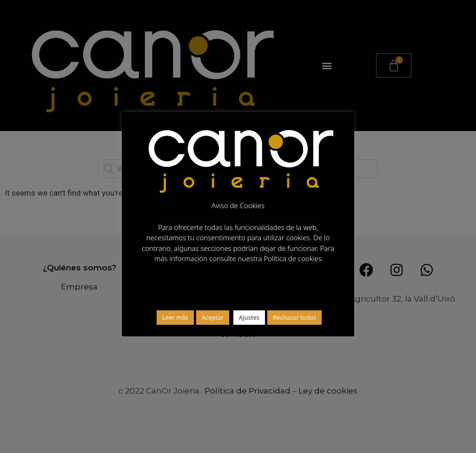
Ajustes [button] (249, 317)
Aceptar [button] (213, 317)
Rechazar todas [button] (294, 317)
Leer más (175, 317)
